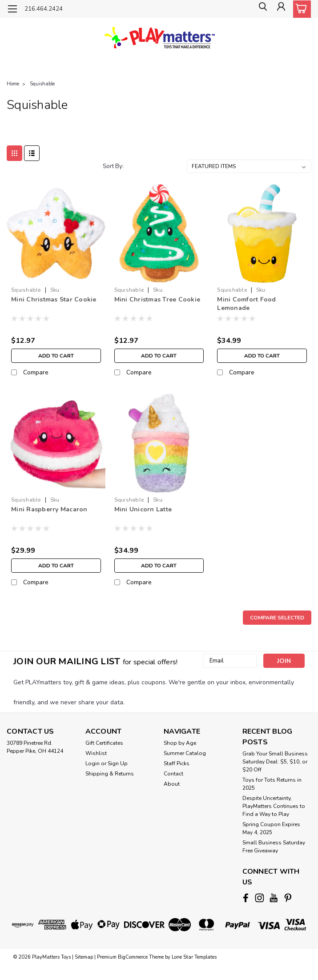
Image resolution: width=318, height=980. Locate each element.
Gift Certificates (104, 743)
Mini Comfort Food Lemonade (246, 304)
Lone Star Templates (194, 956)
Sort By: (113, 166)
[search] (260, 9)
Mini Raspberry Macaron (49, 509)
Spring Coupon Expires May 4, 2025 (271, 828)
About (172, 784)
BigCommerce (133, 956)
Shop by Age (180, 743)
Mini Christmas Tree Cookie (157, 299)
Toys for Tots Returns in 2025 (272, 784)
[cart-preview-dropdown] (300, 9)
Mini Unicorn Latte (143, 509)
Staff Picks (177, 763)
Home (13, 84)
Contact (173, 774)
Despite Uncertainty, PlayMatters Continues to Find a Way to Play (274, 806)
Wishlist (96, 753)
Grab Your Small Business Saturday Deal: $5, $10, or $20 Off (275, 762)
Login (93, 763)
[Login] (280, 9)
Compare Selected (277, 618)
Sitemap (84, 956)
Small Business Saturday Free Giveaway (274, 847)
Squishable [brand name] (26, 290)
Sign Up (118, 763)
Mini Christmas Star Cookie (54, 299)
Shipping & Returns (110, 774)
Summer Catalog (185, 753)
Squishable (42, 84)
